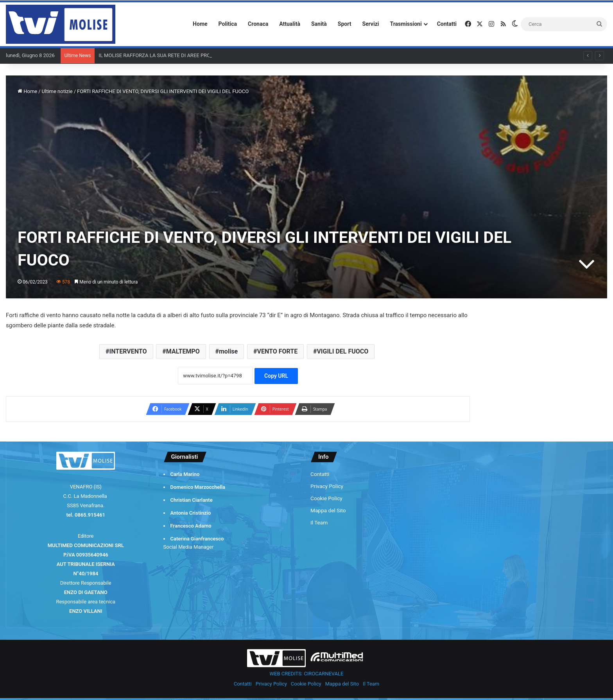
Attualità (290, 24)
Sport (345, 24)
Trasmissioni (406, 24)
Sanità (319, 24)
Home (200, 24)
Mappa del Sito (328, 510)
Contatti (447, 24)
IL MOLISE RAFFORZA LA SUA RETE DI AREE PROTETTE (162, 55)
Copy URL (276, 376)
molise (228, 351)
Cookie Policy (326, 498)
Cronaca (258, 24)
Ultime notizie (57, 91)
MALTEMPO (183, 351)
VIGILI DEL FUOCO (342, 351)
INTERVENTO (128, 351)
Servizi (370, 24)
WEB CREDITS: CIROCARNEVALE (307, 674)
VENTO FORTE (277, 351)
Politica (228, 24)
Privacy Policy (327, 486)
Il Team (319, 522)
